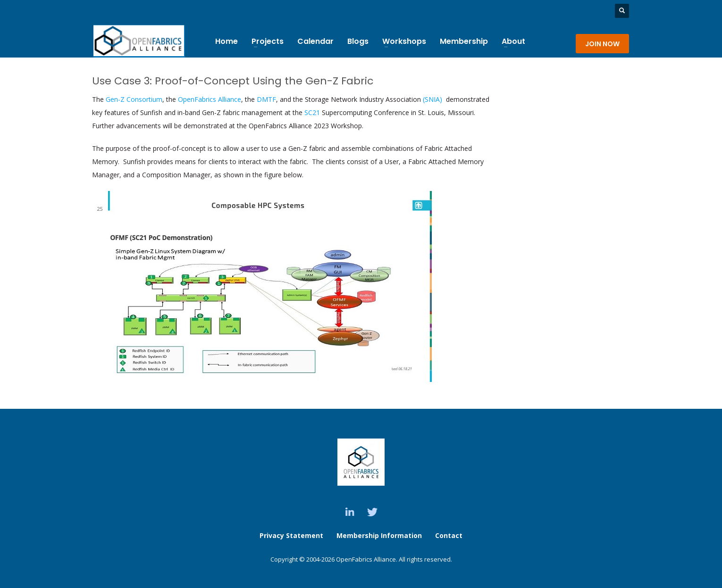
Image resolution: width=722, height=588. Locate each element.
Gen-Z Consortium (134, 99)
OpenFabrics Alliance (210, 99)
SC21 (311, 112)
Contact (449, 535)
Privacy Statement (291, 535)
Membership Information (380, 535)
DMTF (266, 99)
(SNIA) (433, 99)
